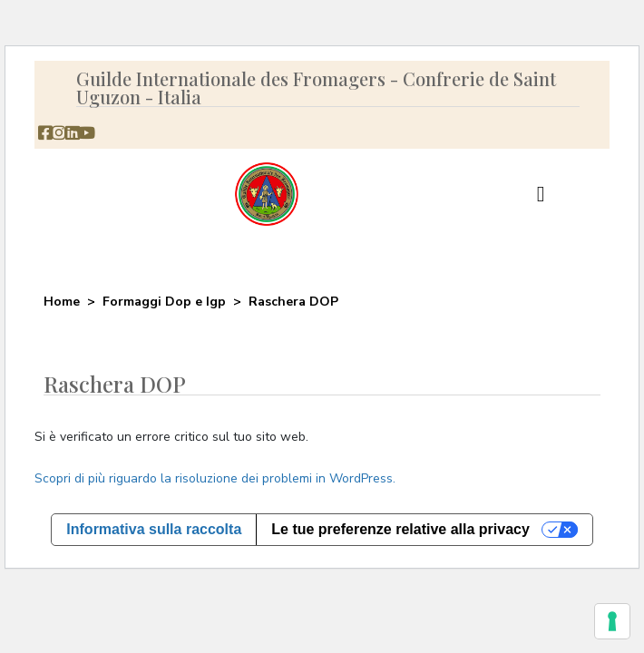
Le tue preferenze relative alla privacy (400, 529)
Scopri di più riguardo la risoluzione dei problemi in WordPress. (215, 478)
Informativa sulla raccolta (154, 529)
